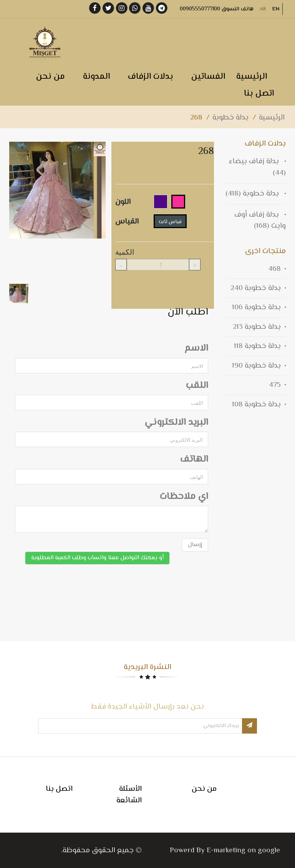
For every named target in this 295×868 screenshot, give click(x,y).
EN (276, 9)
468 (274, 269)
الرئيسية (272, 118)
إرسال (195, 545)
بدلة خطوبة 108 (256, 405)
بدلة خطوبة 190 (256, 366)
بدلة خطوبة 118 (257, 346)
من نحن (204, 789)
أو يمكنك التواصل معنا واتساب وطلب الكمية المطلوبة (97, 558)
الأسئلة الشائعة (129, 795)
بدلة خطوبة (230, 118)
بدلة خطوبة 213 (257, 327)
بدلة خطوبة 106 (256, 307)
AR (263, 9)
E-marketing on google (243, 851)
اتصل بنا (59, 789)
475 (275, 385)
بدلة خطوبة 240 (256, 288)
